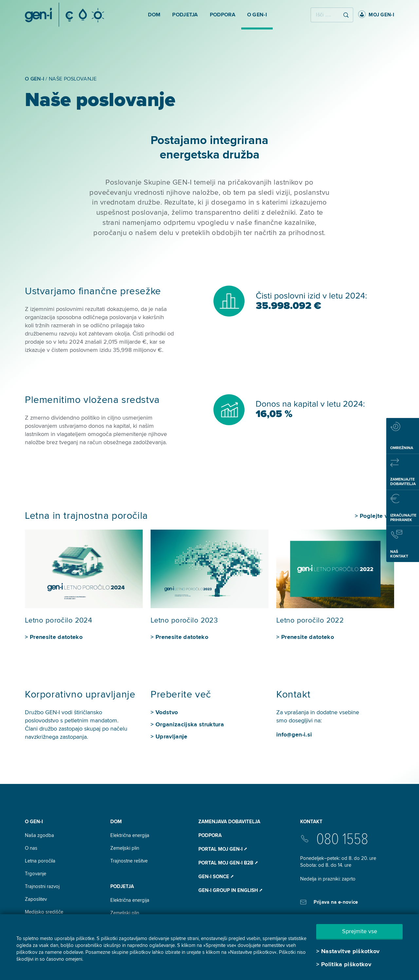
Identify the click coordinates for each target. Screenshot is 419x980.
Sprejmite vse (360, 931)
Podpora (210, 835)
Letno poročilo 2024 (58, 620)
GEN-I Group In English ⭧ (230, 890)
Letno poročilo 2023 (184, 620)
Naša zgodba (39, 835)
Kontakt (311, 822)
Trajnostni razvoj (42, 886)
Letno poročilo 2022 (310, 620)
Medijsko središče (44, 912)
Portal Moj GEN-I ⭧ (223, 849)
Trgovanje (36, 874)
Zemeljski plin (125, 848)
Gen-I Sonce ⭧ (216, 877)
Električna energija (130, 835)
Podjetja (122, 886)
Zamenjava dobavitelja (229, 822)
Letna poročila (40, 861)
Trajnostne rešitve (129, 861)
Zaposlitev (36, 899)
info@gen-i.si (294, 735)
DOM (116, 822)
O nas (31, 848)
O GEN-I (34, 822)
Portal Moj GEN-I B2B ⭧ (228, 863)
